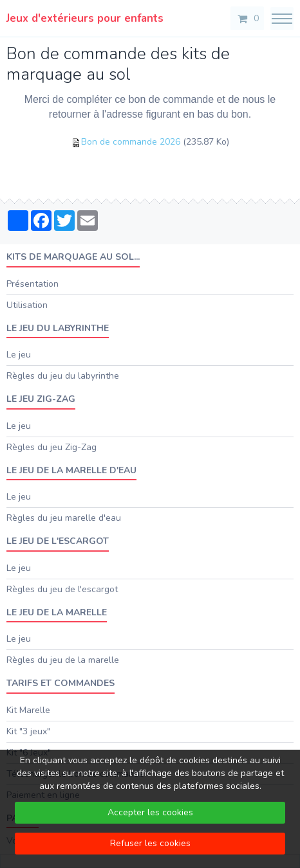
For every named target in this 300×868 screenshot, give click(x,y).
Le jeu (19, 355)
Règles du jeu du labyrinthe (63, 376)
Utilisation (27, 305)
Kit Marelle (28, 710)
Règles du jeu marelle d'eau (64, 518)
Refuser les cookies (150, 843)
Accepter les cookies (150, 812)
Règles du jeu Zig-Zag (52, 447)
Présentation (33, 284)
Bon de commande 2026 (131, 142)
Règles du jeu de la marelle (63, 660)
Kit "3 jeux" (28, 731)
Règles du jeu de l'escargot (62, 589)
